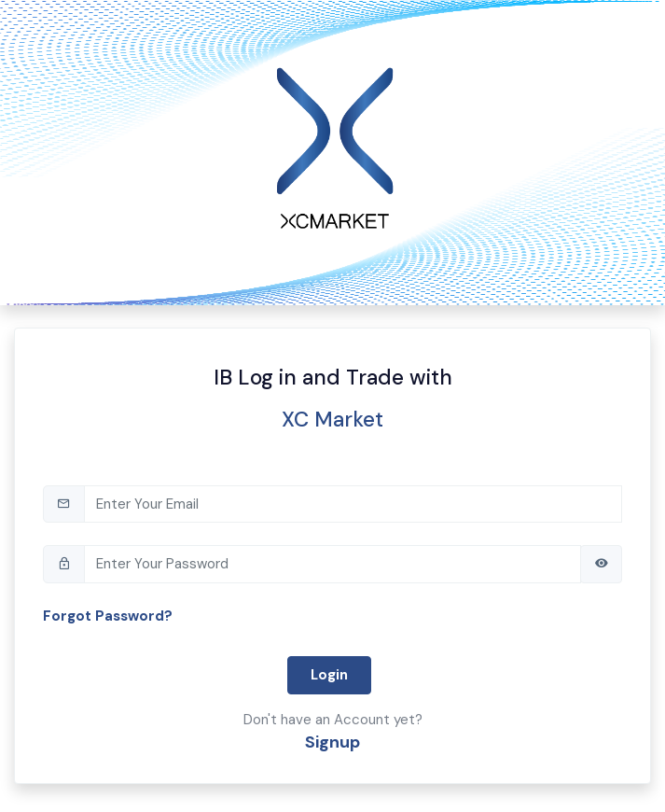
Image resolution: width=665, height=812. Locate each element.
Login (329, 675)
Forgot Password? (108, 616)
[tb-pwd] (332, 564)
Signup (332, 742)
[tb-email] (353, 504)
